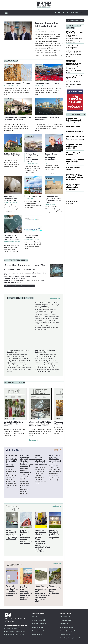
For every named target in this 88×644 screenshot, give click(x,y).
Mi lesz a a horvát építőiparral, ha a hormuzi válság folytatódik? (73, 187)
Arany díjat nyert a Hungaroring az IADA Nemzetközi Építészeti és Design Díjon (75, 177)
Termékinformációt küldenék (15, 632)
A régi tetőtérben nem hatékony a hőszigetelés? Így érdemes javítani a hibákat (26, 593)
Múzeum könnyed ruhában (73, 154)
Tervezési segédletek (67, 627)
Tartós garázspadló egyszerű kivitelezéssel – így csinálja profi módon (12, 535)
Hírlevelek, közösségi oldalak (70, 638)
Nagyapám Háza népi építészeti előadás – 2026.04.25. (74, 146)
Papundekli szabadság (75, 131)
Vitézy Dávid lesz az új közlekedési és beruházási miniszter (55, 459)
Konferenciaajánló (38, 620)
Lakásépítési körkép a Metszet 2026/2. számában (13, 424)
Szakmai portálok (66, 634)
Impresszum (37, 638)
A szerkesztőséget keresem (14, 635)
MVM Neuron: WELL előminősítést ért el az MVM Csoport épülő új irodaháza (12, 461)
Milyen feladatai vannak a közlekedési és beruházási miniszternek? (41, 460)
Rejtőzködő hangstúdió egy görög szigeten (10, 198)
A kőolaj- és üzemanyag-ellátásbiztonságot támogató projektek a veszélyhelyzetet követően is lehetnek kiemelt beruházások (28, 464)
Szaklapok (64, 624)
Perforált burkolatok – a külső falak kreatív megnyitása (55, 534)
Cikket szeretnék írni (12, 628)
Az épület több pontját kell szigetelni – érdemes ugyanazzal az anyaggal (12, 591)
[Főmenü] (6, 13)
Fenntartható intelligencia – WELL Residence (12, 237)
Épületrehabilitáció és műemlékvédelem (13, 155)
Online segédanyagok (67, 631)
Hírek (34, 617)
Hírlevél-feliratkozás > (76, 20)
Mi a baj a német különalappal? (31, 236)
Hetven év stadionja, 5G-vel (47, 83)
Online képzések (38, 631)
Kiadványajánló (37, 627)
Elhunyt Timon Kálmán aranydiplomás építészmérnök (51, 157)
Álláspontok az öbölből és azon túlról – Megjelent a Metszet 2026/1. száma (40, 424)
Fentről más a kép (33, 196)
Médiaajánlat (37, 634)
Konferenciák (65, 617)
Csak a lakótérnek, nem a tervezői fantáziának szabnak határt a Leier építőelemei (26, 537)
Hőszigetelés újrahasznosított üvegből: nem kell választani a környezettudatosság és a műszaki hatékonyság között (44, 593)
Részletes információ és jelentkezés (20, 286)
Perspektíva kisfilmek (40, 624)
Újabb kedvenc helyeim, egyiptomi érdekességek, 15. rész (54, 199)
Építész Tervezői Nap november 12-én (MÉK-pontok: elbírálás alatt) (74, 84)
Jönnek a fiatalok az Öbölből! (17, 83)
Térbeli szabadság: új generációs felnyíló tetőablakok (55, 590)
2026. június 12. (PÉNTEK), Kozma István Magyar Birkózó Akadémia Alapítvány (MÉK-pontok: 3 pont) (74, 39)
